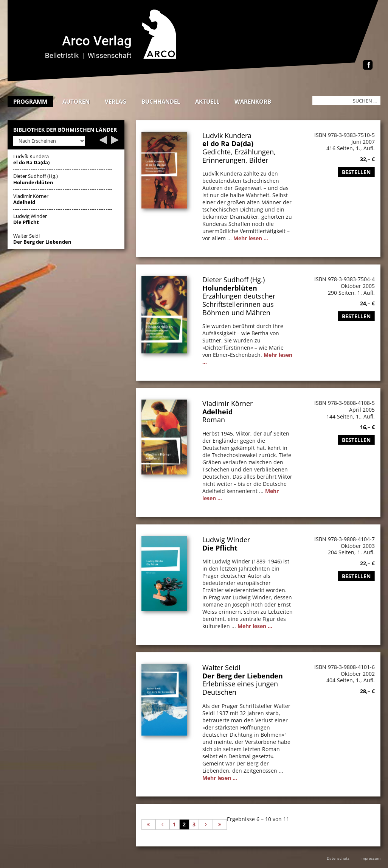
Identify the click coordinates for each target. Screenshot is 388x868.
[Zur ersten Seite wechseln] (148, 824)
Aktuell (207, 101)
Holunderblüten (230, 288)
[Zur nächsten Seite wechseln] (206, 824)
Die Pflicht (220, 548)
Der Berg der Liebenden (243, 676)
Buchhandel (161, 101)
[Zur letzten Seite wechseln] (220, 824)
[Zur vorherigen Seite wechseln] (162, 824)
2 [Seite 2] (184, 824)
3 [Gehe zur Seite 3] (194, 824)
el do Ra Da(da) (228, 143)
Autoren (76, 101)
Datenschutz (338, 858)
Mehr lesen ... (251, 238)
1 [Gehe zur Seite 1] (174, 824)
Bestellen (356, 172)
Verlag (116, 101)
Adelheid (217, 412)
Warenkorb (253, 101)
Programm (30, 101)
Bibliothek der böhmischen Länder (65, 130)
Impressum (370, 858)
